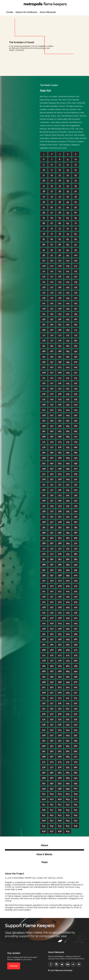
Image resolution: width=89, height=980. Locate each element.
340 (76, 511)
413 (60, 591)
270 (76, 437)
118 (60, 277)
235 (76, 399)
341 (44, 517)
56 (44, 213)
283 (60, 453)
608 (60, 799)
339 (68, 511)
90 (76, 245)
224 (68, 389)
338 (60, 511)
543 (60, 730)
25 (76, 175)
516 (44, 703)
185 (76, 346)
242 (52, 410)
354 (68, 527)
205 (76, 367)
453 (60, 634)
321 (44, 495)
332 (52, 506)
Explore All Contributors (26, 12)
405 (76, 581)
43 (60, 197)
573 (60, 762)
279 (68, 447)
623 (60, 815)
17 (52, 170)
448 (60, 629)
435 (76, 613)
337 (52, 511)
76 (44, 234)
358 (60, 533)
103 (60, 261)
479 (68, 661)
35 (76, 186)
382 (52, 559)
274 (68, 442)
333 (60, 506)
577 (52, 767)
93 (60, 250)
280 (76, 447)
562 (52, 751)
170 (76, 330)
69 (68, 223)
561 (44, 751)
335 (76, 506)
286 (44, 458)
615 (76, 805)
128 (60, 287)
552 (52, 741)
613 (60, 805)
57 (52, 213)
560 (76, 746)
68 (60, 223)
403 (60, 581)
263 (60, 431)
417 (52, 597)
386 (44, 565)
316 (44, 490)
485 (76, 666)
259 (68, 426)
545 (76, 730)
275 (76, 442)
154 (68, 314)
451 (44, 634)
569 (68, 757)
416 (44, 597)
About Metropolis (48, 12)
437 (52, 618)
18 (60, 170)
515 (76, 698)
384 (68, 559)
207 (52, 373)
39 (68, 191)
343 (60, 517)
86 (44, 245)
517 (52, 703)
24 (68, 175)
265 (76, 431)
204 (68, 367)
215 (76, 378)
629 (68, 821)
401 (44, 581)
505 (76, 687)
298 (60, 469)
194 (68, 357)
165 (76, 325)
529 (68, 714)
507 (52, 693)
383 (60, 559)
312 (52, 485)
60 (76, 213)
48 (60, 202)
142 (52, 303)
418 (60, 597)
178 (60, 341)
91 (44, 250)
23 (60, 175)
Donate (10, 12)
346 (44, 522)
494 (68, 677)
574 (68, 762)
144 (68, 303)
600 (76, 789)
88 (60, 245)
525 (76, 709)
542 (52, 730)
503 (60, 687)
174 (68, 335)
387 (52, 565)
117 (52, 277)
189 (68, 351)
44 (68, 197)
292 (52, 463)
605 (76, 794)
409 (68, 586)
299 (68, 469)
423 (60, 602)
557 (52, 746)
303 (60, 474)
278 (60, 447)
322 (52, 495)
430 (76, 607)
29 (68, 181)
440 (76, 618)
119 (68, 277)
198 (60, 362)
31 (44, 186)
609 (68, 799)
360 (76, 533)
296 (44, 469)
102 (52, 261)
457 (52, 639)
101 (44, 261)
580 (76, 767)
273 (60, 442)
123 (60, 282)
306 (44, 479)
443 (60, 623)
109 (68, 266)
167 (52, 330)
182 (52, 346)
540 (76, 725)
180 (76, 341)
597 (52, 789)
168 (60, 330)
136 (44, 298)
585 (76, 773)
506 (44, 693)
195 (76, 357)
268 (60, 437)
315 (76, 485)
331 (44, 506)
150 (76, 309)
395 (76, 570)
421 (44, 602)
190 (76, 351)
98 (60, 255)
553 (60, 741)
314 (68, 485)
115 (76, 271)
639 (68, 831)
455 (76, 634)
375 (76, 549)
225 (76, 389)
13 (60, 165)
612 (52, 805)
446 (44, 629)
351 (44, 527)
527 (52, 714)
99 (68, 255)
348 (60, 522)
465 (76, 645)
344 (68, 517)
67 (52, 223)
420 (76, 597)
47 (52, 202)
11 (44, 165)
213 (60, 378)
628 (60, 821)
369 (68, 543)
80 (76, 234)
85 (76, 239)
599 (68, 789)
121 (44, 282)
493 (60, 677)
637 (52, 831)
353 (60, 527)
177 (52, 341)
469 (68, 650)
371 (44, 549)
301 (44, 474)
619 (68, 810)
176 (44, 341)
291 (44, 463)
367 (52, 543)
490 (76, 671)
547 (52, 735)
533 (60, 719)
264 (68, 431)
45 (76, 197)
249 (68, 415)
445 (76, 623)
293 (60, 463)
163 (60, 325)
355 (76, 527)
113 (60, 271)
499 (68, 682)
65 (76, 218)
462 (52, 645)
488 (60, 671)
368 (60, 543)
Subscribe (14, 966)
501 (44, 687)
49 (68, 202)
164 (68, 325)
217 (52, 383)
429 (68, 607)
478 (60, 661)
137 (52, 298)
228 (60, 394)
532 (52, 719)
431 (44, 613)
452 (52, 634)
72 (52, 229)
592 (52, 783)
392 (52, 570)
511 (44, 698)
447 (52, 629)
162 (52, 325)
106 (44, 266)
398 (60, 575)
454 (68, 634)
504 (68, 687)
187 (52, 351)
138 (60, 298)
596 (44, 789)
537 (52, 725)
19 (68, 170)
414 (68, 591)
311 (44, 485)
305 (76, 474)
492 (52, 677)
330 (76, 501)
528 (60, 714)
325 (76, 495)
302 (52, 474)
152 (52, 314)
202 (52, 367)
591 (44, 783)
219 (68, 383)
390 (76, 565)
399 (68, 575)
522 (52, 709)
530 (76, 714)
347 (52, 522)
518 (60, 703)
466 (44, 650)
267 (52, 437)
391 (44, 570)
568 (60, 757)
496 (44, 682)
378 (60, 554)
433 (60, 613)
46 (44, 202)
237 (52, 405)
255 (76, 421)
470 (76, 650)
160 (76, 319)
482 (52, 666)
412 (52, 591)
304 (68, 474)
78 (60, 234)
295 (76, 463)
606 (44, 799)
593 (60, 783)
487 (52, 671)
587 (52, 778)
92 (52, 250)
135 (76, 293)
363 (60, 538)
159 (68, 319)
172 (52, 335)
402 (52, 581)
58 (60, 213)
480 (76, 661)
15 (76, 165)
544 (68, 730)
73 (60, 229)
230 (76, 394)
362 (52, 538)
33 (60, 186)
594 (68, 783)
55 (76, 207)
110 (76, 266)
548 (60, 735)
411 (44, 591)
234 (68, 399)
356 (44, 533)
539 (68, 725)
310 (76, 479)
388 (60, 565)
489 (68, 671)
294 (68, 463)
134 (68, 293)
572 (52, 762)
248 (60, 415)
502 (52, 687)
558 (60, 746)
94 (68, 250)
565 (76, 751)
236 (44, 405)
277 (52, 447)
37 (52, 191)
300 (76, 469)
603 (60, 794)
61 (44, 218)
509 (68, 693)
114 (68, 271)
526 (44, 714)
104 (68, 261)
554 (68, 741)
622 (52, 815)
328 (60, 501)
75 (76, 229)
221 (44, 389)
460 (76, 639)
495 (76, 677)
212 (52, 378)
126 (44, 287)
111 (44, 271)
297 (52, 469)
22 (52, 175)
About (44, 845)
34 (68, 186)
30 (76, 181)
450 (76, 629)
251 (44, 421)
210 (76, 373)
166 (44, 330)
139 (68, 298)
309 (68, 479)
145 (76, 303)
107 (52, 266)
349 (68, 522)
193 (60, 357)
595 (76, 783)
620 (76, 810)
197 (52, 362)
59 (68, 213)
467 (52, 650)
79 (68, 234)
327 (52, 501)
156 (44, 319)
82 (52, 239)
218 (60, 383)
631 (44, 826)
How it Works (44, 854)
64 (68, 218)
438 (60, 618)
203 (60, 367)
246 (44, 415)
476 (44, 661)
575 (76, 762)
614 (68, 805)
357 (52, 533)
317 (52, 490)
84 (68, 239)
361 (44, 538)
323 (60, 495)
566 (44, 757)
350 (76, 522)
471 (44, 655)
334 (68, 506)
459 (68, 639)
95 (76, 250)
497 (52, 682)
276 (44, 447)
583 (60, 773)
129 (68, 287)
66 (44, 223)
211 (44, 378)
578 (60, 767)
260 (76, 426)
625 (76, 815)
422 (52, 602)
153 (60, 314)
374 (68, 549)
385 (76, 559)
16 (44, 170)
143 (60, 303)
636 (44, 831)
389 (68, 565)
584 (68, 773)
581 (44, 773)
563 (60, 751)
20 (76, 170)
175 (76, 335)
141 (44, 303)
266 (44, 437)
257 (52, 426)
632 (52, 826)
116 (44, 277)
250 (76, 415)
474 (68, 655)
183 (60, 346)
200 (76, 362)
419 (68, 597)
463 (60, 645)
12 (52, 165)
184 (68, 346)
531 (44, 719)
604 (68, 794)
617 (52, 810)
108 (60, 266)
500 (76, 682)
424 (68, 602)
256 (44, 426)
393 (60, 570)
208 (60, 373)
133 (60, 293)
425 (76, 602)
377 (52, 554)
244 (68, 410)
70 (76, 223)
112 (52, 271)
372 (52, 549)
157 (52, 319)
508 (60, 693)
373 (60, 549)
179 (68, 341)
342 (52, 517)
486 (44, 671)
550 (76, 735)
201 (44, 367)
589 (68, 778)
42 (52, 197)
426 (44, 607)
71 (44, 229)
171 (44, 335)
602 (52, 794)
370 (76, 543)
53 (60, 207)
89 (68, 245)
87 (52, 245)
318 (60, 490)
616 (44, 810)
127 (52, 287)
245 (76, 410)
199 (68, 362)
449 (68, 629)
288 (60, 458)
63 (60, 218)
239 (68, 405)
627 (52, 821)
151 (44, 314)
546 (44, 735)
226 (44, 394)
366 (44, 543)
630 (76, 821)
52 (52, 207)
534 (68, 719)
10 (76, 159)
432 (52, 613)
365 (76, 538)
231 (44, 399)
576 (44, 767)
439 (68, 618)
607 (52, 799)
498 (60, 682)
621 (44, 815)
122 (52, 282)
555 (76, 741)
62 (52, 218)
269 (68, 437)
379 (68, 554)
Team (45, 862)
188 (60, 351)
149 (68, 309)
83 (60, 239)
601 (44, 794)
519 (68, 703)
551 (44, 741)
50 (76, 202)
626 (44, 821)
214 (68, 378)
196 (44, 362)
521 (44, 709)
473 (60, 655)
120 (76, 277)
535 (76, 719)
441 (44, 623)
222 (52, 389)
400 (76, 575)
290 (76, 458)
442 (52, 623)
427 (52, 607)
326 (44, 501)
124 (68, 282)
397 (52, 575)
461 (44, 645)
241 (44, 410)
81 (44, 239)
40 (76, 191)
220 (76, 383)
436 (44, 618)
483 (60, 666)
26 (44, 181)
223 (60, 389)
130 (76, 287)
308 (60, 479)
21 (44, 175)
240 (76, 405)
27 (52, 181)
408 (60, 586)
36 (44, 191)
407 (52, 586)
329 (68, 501)
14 (68, 165)
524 (68, 709)
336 (44, 511)
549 (68, 735)
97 (52, 255)
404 (68, 581)
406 (44, 586)
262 (52, 431)
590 (76, 778)
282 (52, 453)
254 (68, 421)
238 (60, 405)
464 (68, 645)
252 (52, 421)
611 (44, 805)
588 (60, 778)
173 (60, 335)
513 (60, 698)
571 (44, 762)
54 (68, 207)
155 (76, 314)
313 (60, 485)
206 (44, 373)
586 (44, 778)
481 (44, 666)
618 (60, 810)
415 (76, 591)
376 (44, 554)
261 (44, 431)
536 (44, 725)
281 (44, 453)
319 (68, 490)
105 (76, 261)
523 (60, 709)
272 (52, 442)
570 (76, 757)
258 (60, 426)
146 (44, 309)
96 (44, 255)
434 (68, 613)
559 (68, 746)
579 (68, 767)
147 (52, 309)
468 (60, 650)
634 (68, 826)
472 (52, 655)
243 (60, 410)
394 (68, 570)
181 (44, 346)
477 (52, 661)
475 (76, 655)
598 (60, 789)
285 (76, 453)
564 (68, 751)
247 (52, 415)
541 (44, 730)
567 (52, 757)
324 (68, 495)
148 (60, 309)
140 (76, 298)
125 (76, 282)
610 (76, 799)
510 (76, 693)
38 (60, 191)
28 (60, 181)
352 (52, 527)
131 (44, 293)
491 (44, 677)
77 (52, 234)
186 (44, 351)
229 (68, 394)
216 (44, 383)
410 (76, 586)
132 (52, 293)
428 (60, 607)
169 (68, 330)
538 (60, 725)
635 (76, 826)
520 (76, 703)
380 (76, 554)
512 (52, 698)
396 (44, 575)
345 (76, 517)
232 (52, 399)
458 (60, 639)
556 (44, 746)
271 (44, 442)
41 (44, 197)
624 (68, 815)
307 (52, 479)
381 (44, 559)
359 (68, 533)
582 (52, 773)
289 (68, 458)
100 (76, 255)
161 (44, 325)
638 (60, 831)
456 (44, 639)
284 (68, 453)
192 (52, 357)
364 (68, 538)
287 (52, 458)
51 (44, 207)
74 (68, 229)
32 (52, 186)
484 (68, 666)
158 (60, 319)
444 (68, 623)
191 (44, 357)
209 (68, 373)
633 (60, 826)
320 (76, 490)
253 (60, 421)
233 (60, 399)
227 (52, 394)
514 (68, 698)
